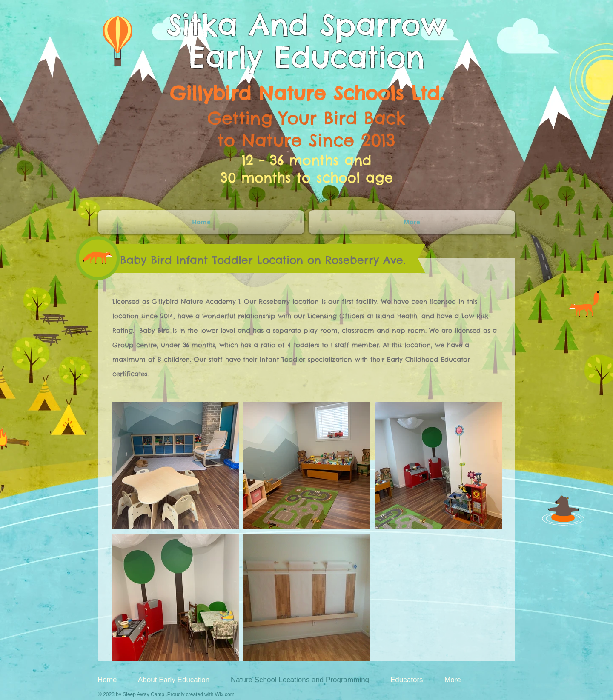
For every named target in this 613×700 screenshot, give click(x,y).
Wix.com (224, 694)
